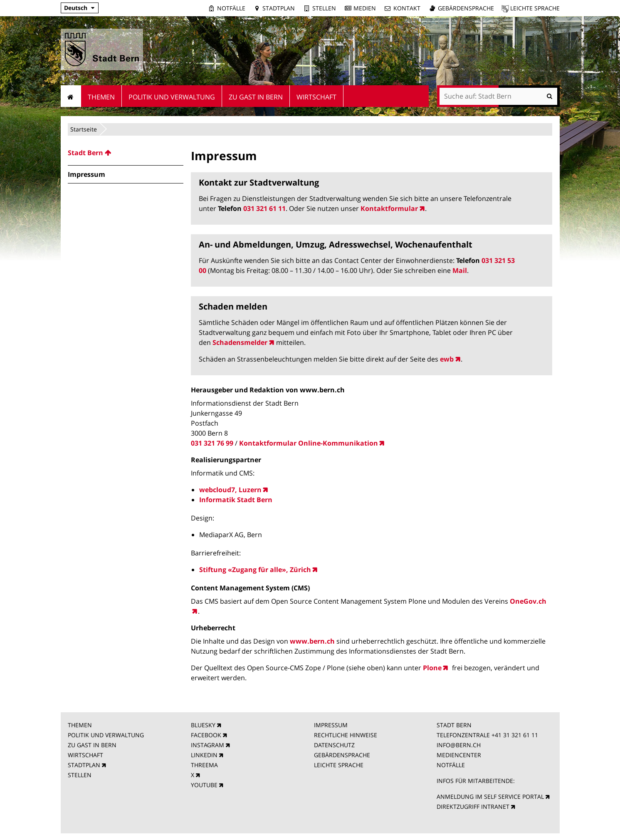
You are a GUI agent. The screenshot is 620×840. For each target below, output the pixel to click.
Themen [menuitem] (101, 97)
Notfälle (231, 8)
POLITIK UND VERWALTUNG (106, 735)
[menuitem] (126, 153)
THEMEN (80, 725)
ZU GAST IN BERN (92, 745)
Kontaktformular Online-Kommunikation (309, 443)
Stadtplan (279, 8)
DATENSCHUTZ (334, 745)
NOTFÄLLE (451, 765)
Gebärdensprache (466, 8)
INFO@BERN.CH (459, 745)
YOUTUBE (204, 785)
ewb (447, 359)
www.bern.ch (312, 641)
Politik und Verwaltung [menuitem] (172, 97)
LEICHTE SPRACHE (339, 765)
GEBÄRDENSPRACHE (342, 755)
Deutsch (76, 8)
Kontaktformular (389, 208)
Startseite (84, 129)
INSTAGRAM (207, 745)
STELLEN (80, 775)
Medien (365, 8)
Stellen (324, 8)
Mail (460, 270)
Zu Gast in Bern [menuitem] (256, 97)
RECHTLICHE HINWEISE (346, 735)
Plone (432, 668)
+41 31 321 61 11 (515, 735)
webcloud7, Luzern (230, 490)
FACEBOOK (206, 735)
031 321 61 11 (264, 208)
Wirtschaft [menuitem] (316, 97)
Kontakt (407, 8)
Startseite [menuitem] (71, 96)
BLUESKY (203, 725)
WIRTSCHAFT (85, 755)
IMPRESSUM (331, 725)
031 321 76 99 (212, 443)
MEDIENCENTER (459, 755)
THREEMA (204, 765)
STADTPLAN (84, 765)
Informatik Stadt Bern (236, 500)
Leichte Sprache (535, 8)
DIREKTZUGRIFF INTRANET (473, 807)
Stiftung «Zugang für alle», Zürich (255, 570)
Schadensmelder (240, 342)
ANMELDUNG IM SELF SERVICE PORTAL (490, 797)
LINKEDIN (204, 755)
